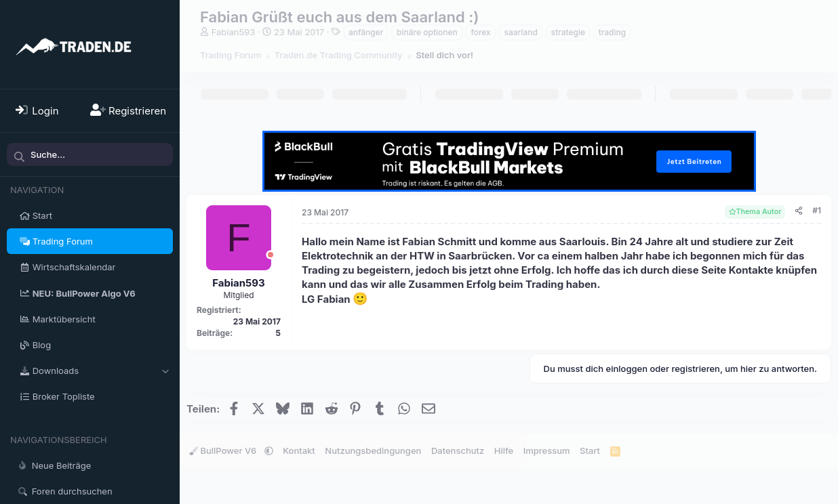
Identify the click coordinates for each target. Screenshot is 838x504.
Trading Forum (63, 241)
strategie (568, 32)
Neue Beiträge (62, 465)
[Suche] (90, 154)
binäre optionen (427, 32)
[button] (165, 371)
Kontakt (299, 450)
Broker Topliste (64, 396)
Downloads (56, 371)
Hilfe (504, 450)
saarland (520, 32)
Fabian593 (234, 32)
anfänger (366, 32)
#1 (817, 210)
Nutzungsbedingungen (373, 450)
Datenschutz (458, 450)
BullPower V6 (224, 450)
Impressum (547, 450)
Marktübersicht (64, 319)
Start (42, 215)
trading (613, 32)
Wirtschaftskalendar (74, 267)
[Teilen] (799, 211)
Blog (42, 345)
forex (480, 32)
